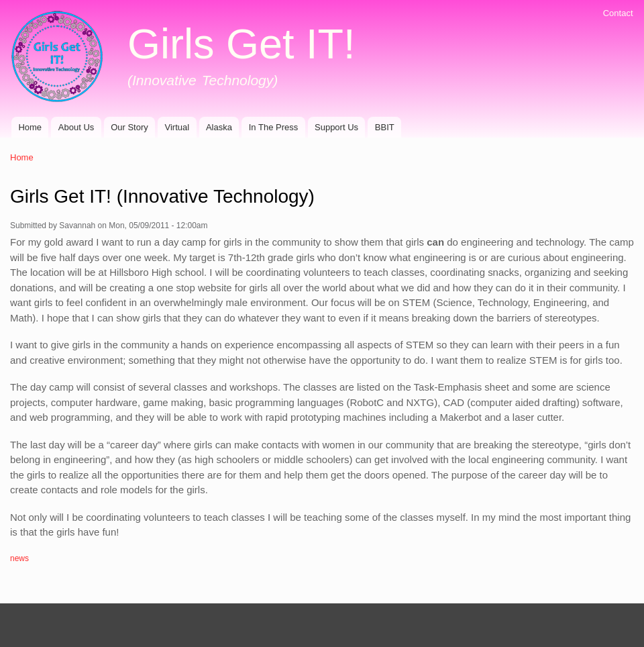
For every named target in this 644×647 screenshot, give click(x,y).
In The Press (273, 127)
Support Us (336, 127)
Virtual (177, 127)
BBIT (385, 127)
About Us (76, 127)
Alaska (219, 127)
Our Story (129, 127)
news (19, 558)
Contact (618, 13)
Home (30, 127)
